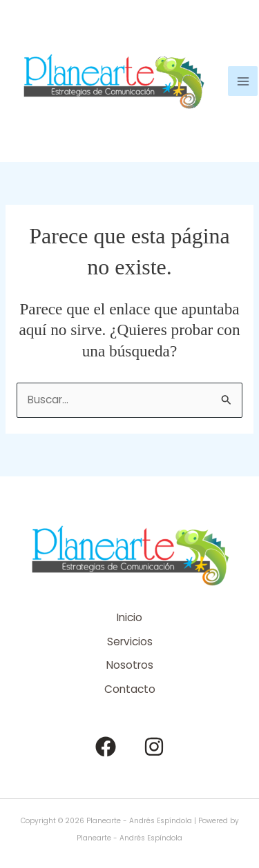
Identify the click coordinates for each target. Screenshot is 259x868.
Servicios (130, 642)
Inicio (129, 617)
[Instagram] (154, 747)
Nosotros (130, 665)
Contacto (130, 689)
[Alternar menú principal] (243, 81)
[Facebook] (106, 747)
